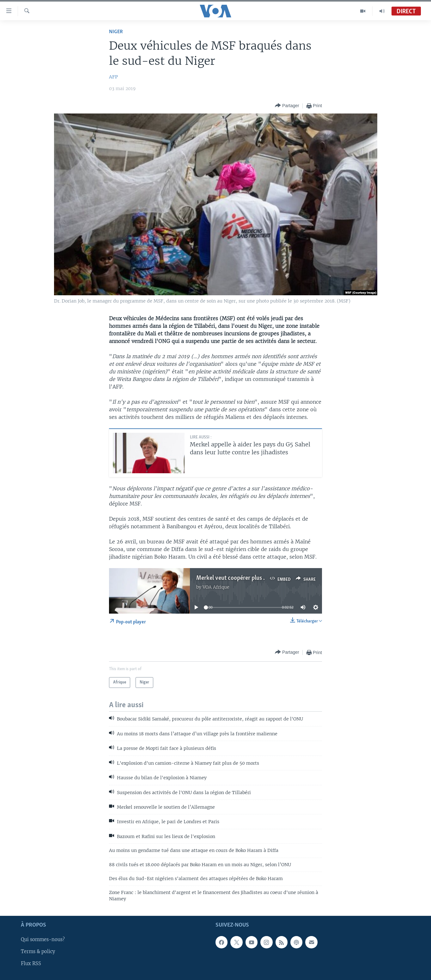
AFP (113, 77)
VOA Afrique (216, 587)
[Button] (287, 106)
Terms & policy (38, 952)
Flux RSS (31, 964)
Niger (116, 32)
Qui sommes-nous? (43, 940)
